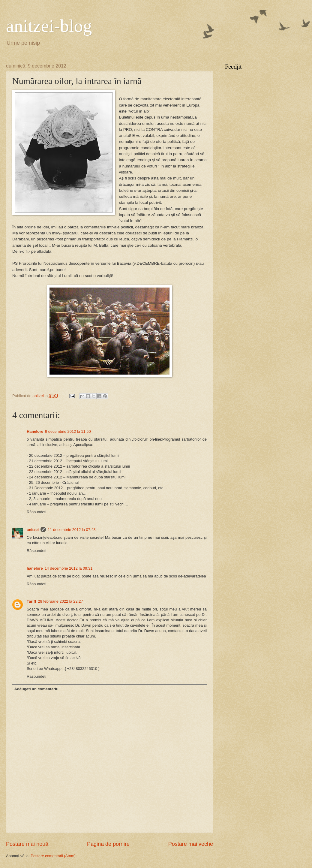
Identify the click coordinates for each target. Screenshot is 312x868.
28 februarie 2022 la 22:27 (60, 601)
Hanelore (35, 431)
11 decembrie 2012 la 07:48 (72, 530)
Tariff (31, 601)
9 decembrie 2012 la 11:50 (68, 431)
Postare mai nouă (27, 844)
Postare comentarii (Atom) (53, 856)
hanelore (35, 568)
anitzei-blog (49, 26)
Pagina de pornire (108, 844)
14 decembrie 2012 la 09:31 (69, 568)
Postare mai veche (191, 844)
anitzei (33, 530)
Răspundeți (36, 512)
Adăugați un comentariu (36, 689)
